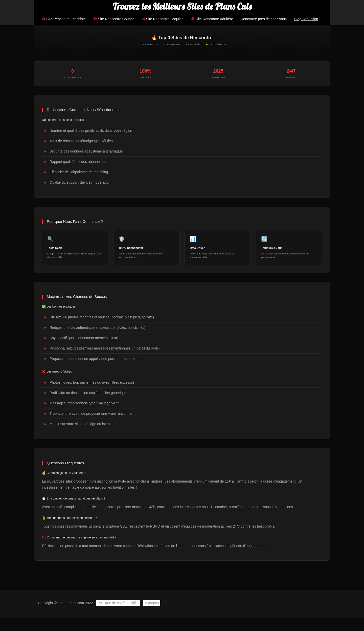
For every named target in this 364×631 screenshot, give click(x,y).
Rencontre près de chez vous (264, 19)
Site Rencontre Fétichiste (64, 19)
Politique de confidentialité (118, 603)
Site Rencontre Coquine (163, 19)
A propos (152, 603)
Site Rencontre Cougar (113, 19)
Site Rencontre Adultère (212, 19)
